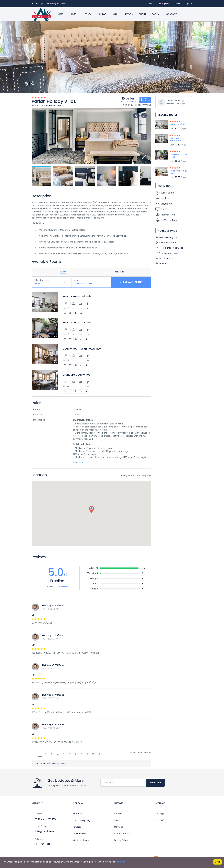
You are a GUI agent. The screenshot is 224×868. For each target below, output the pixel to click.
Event (129, 14)
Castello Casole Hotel (178, 156)
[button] (144, 157)
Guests (78, 280)
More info (121, 862)
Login (177, 4)
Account (119, 814)
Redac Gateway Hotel (178, 172)
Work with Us (79, 834)
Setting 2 (160, 820)
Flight (143, 14)
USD (151, 4)
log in (48, 763)
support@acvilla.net (57, 4)
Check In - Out (42, 280)
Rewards (77, 827)
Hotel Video (182, 86)
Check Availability (131, 282)
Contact (171, 14)
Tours (89, 14)
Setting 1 (160, 814)
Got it (218, 862)
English (164, 4)
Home (61, 14)
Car (116, 14)
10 (93, 754)
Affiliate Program (123, 834)
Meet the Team (81, 840)
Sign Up (189, 4)
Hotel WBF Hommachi (176, 139)
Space (103, 14)
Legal (117, 820)
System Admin (174, 101)
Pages (156, 14)
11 (99, 754)
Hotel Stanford (178, 124)
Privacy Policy (121, 840)
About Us (77, 814)
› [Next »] (105, 754)
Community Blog (81, 820)
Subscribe (156, 783)
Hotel (75, 14)
